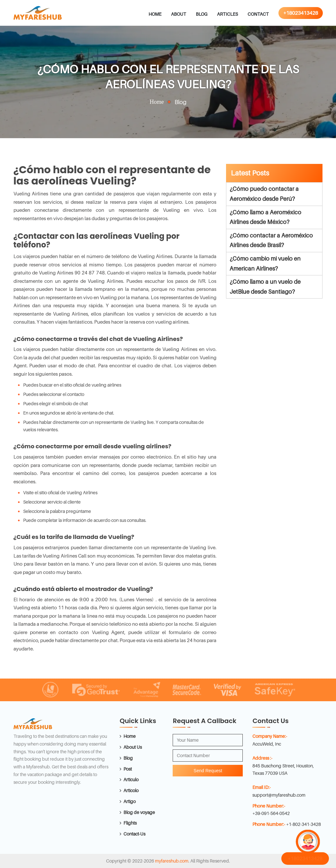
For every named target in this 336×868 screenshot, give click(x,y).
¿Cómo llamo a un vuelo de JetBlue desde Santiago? (265, 287)
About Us (133, 747)
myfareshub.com (172, 861)
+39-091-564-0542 (271, 813)
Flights (130, 823)
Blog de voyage (139, 812)
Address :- (262, 758)
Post (128, 769)
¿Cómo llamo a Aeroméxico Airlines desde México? (265, 217)
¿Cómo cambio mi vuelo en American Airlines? (265, 264)
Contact (258, 14)
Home (155, 14)
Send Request (208, 771)
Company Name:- (270, 736)
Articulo (131, 779)
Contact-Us (134, 834)
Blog (202, 14)
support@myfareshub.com (279, 795)
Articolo (131, 790)
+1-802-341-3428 (304, 824)
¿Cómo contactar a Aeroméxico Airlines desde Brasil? (271, 240)
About (179, 14)
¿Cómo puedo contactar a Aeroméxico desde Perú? (264, 194)
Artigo (130, 801)
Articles (227, 14)
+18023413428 (301, 13)
